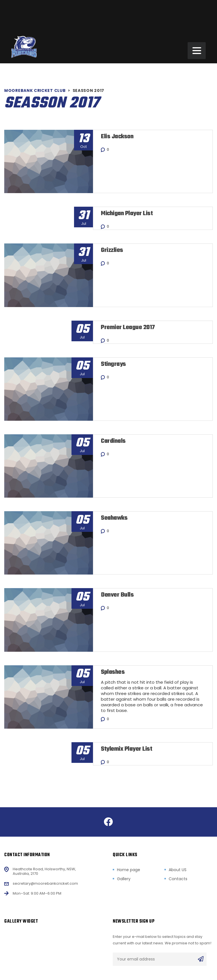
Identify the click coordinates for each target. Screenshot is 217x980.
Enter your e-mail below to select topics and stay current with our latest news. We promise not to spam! (162, 939)
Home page (129, 869)
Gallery (124, 878)
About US (178, 869)
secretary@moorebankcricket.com (45, 883)
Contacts (178, 878)
